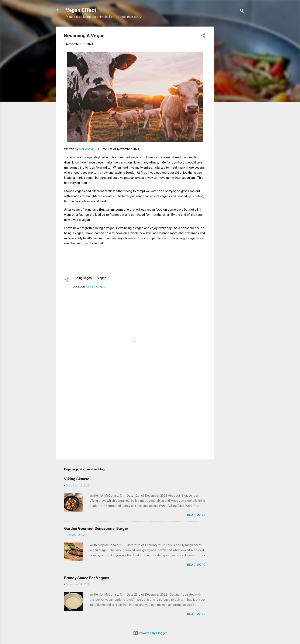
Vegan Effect (81, 10)
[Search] (242, 12)
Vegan (102, 278)
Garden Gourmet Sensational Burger (96, 528)
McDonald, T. (88, 149)
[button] (203, 36)
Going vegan (83, 278)
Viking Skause (77, 479)
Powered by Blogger (150, 633)
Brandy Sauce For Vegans (87, 578)
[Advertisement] (231, 90)
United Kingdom (97, 286)
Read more (196, 515)
